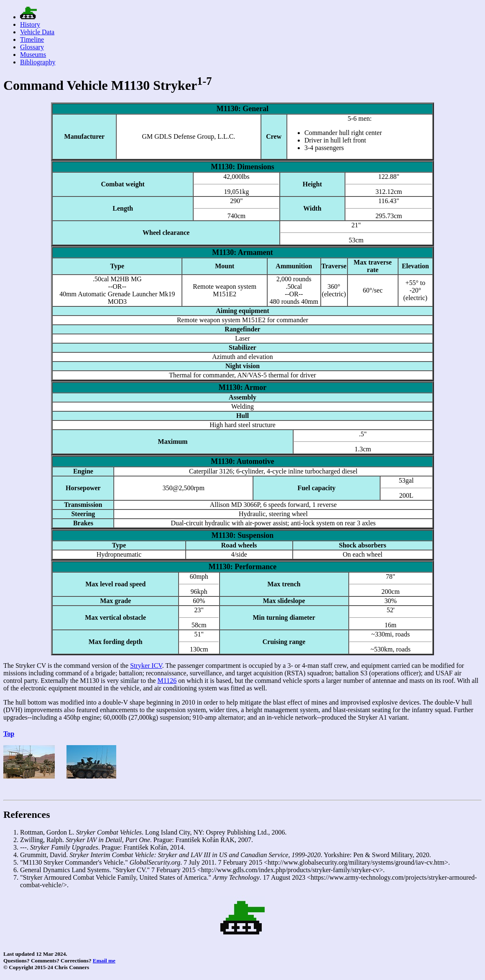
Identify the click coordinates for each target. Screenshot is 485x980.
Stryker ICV (146, 666)
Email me (104, 961)
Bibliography (38, 62)
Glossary (32, 47)
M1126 (167, 681)
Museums (33, 55)
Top (9, 734)
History (30, 24)
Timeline (32, 39)
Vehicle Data (37, 32)
